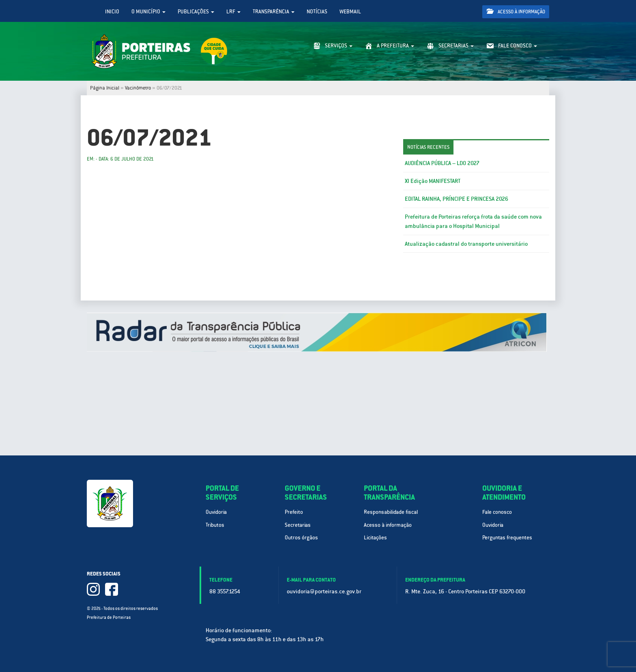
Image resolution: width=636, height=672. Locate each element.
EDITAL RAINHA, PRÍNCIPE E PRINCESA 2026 (457, 199)
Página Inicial (105, 88)
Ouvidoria (216, 512)
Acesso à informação (516, 12)
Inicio (112, 12)
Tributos (215, 525)
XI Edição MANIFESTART (433, 181)
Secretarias (298, 525)
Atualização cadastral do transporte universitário (466, 244)
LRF (233, 12)
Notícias (317, 12)
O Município (148, 12)
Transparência (274, 12)
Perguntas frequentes (507, 538)
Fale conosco (497, 512)
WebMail (350, 12)
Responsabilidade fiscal (391, 512)
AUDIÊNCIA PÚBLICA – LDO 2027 (442, 163)
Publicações (196, 12)
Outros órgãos (301, 538)
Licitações (375, 538)
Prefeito (294, 512)
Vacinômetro (138, 88)
